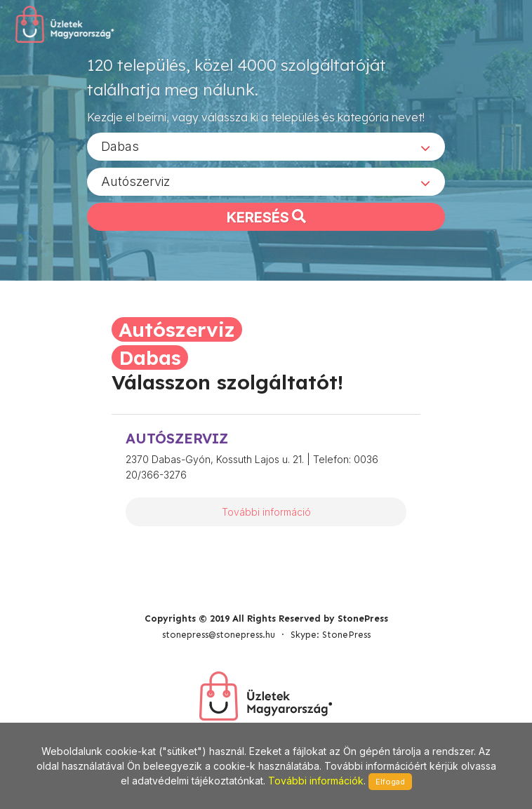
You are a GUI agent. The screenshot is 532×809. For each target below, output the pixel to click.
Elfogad (390, 782)
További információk (316, 781)
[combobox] (266, 147)
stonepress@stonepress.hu (219, 635)
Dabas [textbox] (120, 146)
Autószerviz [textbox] (135, 181)
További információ (266, 512)
